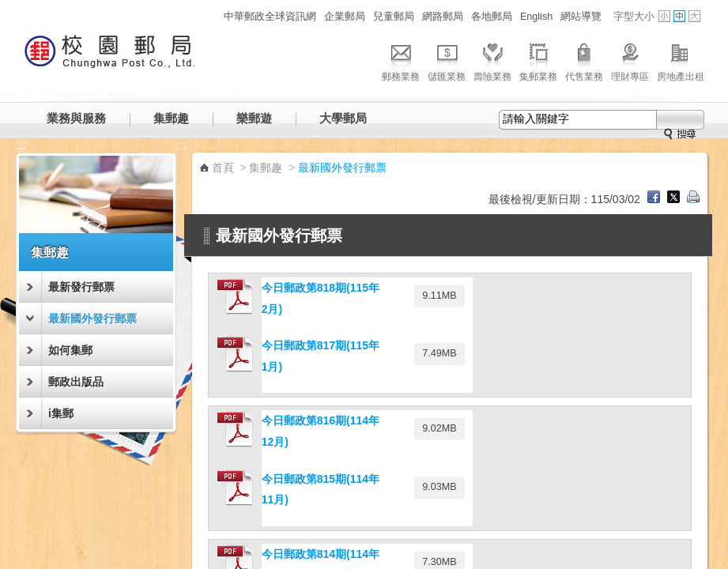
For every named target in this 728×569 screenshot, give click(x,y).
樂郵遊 (254, 118)
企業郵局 (345, 17)
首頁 (223, 168)
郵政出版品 (76, 382)
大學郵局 (343, 118)
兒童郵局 (394, 17)
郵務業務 (401, 60)
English (536, 17)
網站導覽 (581, 17)
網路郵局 (443, 17)
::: (211, 16)
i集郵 (61, 413)
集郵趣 (171, 118)
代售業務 (584, 60)
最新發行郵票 (81, 287)
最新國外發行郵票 (92, 318)
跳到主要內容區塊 (8, 8)
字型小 (664, 16)
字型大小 (634, 17)
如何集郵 (70, 350)
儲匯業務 (447, 60)
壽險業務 (492, 60)
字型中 (679, 16)
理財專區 (630, 60)
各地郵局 (492, 17)
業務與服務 (76, 118)
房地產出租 (681, 60)
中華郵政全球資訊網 (270, 17)
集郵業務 (538, 60)
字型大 (694, 16)
